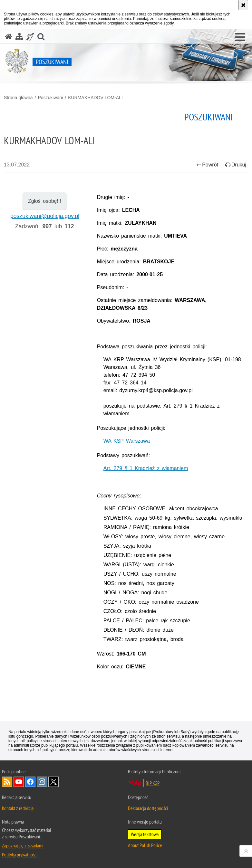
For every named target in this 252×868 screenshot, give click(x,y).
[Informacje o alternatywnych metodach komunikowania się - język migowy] (30, 37)
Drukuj (236, 165)
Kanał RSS (7, 782)
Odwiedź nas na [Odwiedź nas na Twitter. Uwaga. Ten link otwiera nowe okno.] (53, 782)
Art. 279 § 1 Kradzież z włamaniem (146, 468)
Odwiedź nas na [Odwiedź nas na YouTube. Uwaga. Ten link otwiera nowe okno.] (19, 782)
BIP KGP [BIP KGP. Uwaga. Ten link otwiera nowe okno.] (153, 783)
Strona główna (18, 98)
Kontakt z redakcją (18, 808)
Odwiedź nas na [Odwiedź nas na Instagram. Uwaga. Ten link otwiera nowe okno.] (42, 782)
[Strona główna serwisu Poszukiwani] (9, 37)
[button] (240, 37)
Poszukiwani (50, 98)
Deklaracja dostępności (148, 808)
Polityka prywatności (20, 854)
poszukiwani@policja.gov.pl (45, 216)
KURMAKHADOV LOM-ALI (95, 98)
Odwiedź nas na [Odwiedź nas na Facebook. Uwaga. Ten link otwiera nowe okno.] (30, 782)
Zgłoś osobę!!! (45, 201)
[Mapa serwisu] (19, 37)
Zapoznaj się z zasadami (23, 845)
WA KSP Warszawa (127, 441)
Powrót (207, 165)
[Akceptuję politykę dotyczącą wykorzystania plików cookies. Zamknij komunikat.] (243, 5)
